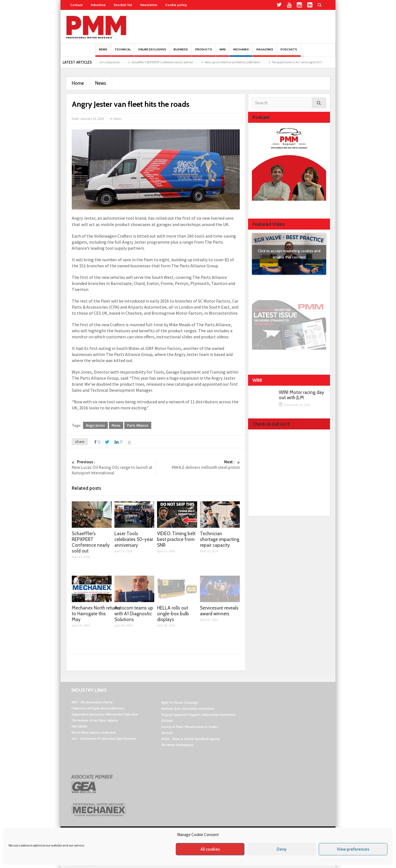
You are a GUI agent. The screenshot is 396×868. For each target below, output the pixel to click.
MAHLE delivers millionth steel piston (198, 465)
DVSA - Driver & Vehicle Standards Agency (190, 739)
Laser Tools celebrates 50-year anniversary (134, 539)
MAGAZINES (265, 52)
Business (181, 52)
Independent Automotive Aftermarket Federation (105, 714)
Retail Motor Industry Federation (94, 732)
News (103, 52)
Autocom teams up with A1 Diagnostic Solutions (134, 614)
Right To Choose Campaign (180, 702)
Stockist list (123, 5)
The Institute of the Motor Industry (95, 720)
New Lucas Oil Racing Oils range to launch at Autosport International (114, 467)
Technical (123, 52)
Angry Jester (95, 425)
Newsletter (149, 5)
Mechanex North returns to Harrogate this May (96, 614)
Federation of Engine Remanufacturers (98, 708)
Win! (223, 52)
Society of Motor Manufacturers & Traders (190, 727)
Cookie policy (176, 5)
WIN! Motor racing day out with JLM (302, 395)
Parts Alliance (138, 425)
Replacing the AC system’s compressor (101, 62)
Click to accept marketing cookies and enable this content (289, 254)
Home (78, 83)
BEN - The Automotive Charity (92, 702)
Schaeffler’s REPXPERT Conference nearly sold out (168, 62)
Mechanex (241, 52)
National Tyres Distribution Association (188, 708)
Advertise (98, 5)
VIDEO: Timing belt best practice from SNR (176, 539)
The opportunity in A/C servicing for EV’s (302, 62)
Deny (282, 849)
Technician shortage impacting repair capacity (220, 539)
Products (204, 52)
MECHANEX (79, 726)
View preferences (353, 849)
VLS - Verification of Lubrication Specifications (104, 738)
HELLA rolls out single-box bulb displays (173, 614)
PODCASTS (289, 52)
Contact (76, 5)
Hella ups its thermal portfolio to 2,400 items (238, 62)
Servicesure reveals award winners (219, 611)
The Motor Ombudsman (177, 745)
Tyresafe (167, 733)
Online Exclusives (152, 52)
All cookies (210, 849)
